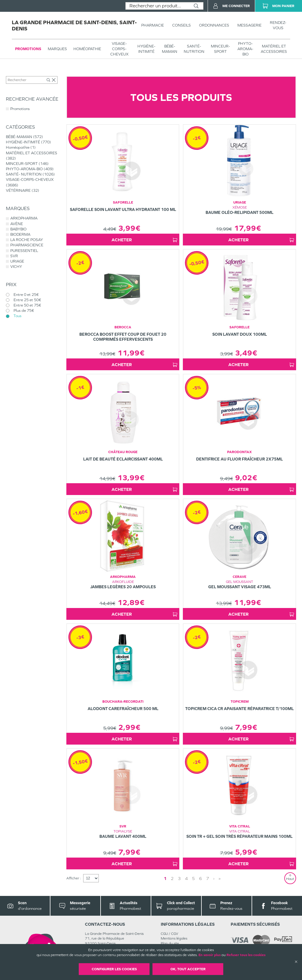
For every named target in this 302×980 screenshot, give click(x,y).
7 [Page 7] (208, 878)
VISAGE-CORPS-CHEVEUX (119, 49)
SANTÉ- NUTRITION (194, 49)
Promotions (28, 49)
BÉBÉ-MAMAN (170, 49)
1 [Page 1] (165, 878)
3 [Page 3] (179, 878)
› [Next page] (214, 878)
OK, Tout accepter (188, 969)
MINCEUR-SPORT (220, 49)
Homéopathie (87, 49)
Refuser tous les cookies (246, 955)
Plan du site (170, 943)
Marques (57, 49)
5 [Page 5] (193, 878)
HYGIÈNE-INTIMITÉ (146, 49)
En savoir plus (210, 955)
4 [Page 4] (186, 878)
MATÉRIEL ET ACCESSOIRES (274, 49)
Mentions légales (174, 938)
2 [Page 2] (172, 878)
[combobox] (157, 6)
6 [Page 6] (201, 878)
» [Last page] (220, 878)
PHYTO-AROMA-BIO (245, 49)
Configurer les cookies (114, 969)
